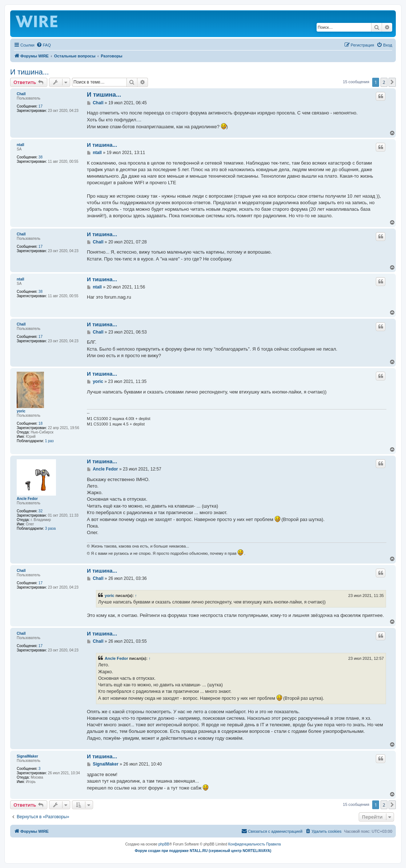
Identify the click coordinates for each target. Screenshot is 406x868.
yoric (21, 411)
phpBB (164, 844)
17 (41, 106)
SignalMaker (27, 756)
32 (41, 511)
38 (41, 157)
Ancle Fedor (27, 499)
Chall (21, 94)
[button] (392, 82)
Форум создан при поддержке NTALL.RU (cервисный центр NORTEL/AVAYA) (203, 851)
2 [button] (384, 82)
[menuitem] (44, 45)
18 (41, 423)
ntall (21, 145)
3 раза (51, 528)
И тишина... (29, 72)
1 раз (49, 441)
